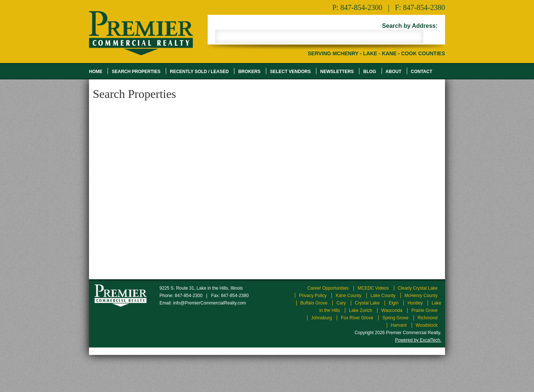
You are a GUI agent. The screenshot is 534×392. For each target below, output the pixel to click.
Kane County (348, 296)
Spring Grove (395, 318)
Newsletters (337, 72)
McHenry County (421, 296)
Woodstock (427, 325)
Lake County (383, 296)
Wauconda (392, 310)
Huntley (415, 303)
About (394, 72)
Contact (422, 72)
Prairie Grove (424, 310)
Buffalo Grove (314, 303)
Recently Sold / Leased (199, 72)
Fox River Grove (357, 318)
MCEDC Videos (373, 288)
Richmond (428, 318)
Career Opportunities (328, 288)
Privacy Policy (313, 296)
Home (96, 72)
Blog (370, 72)
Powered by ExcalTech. (418, 340)
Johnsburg (322, 318)
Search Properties (136, 72)
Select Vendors (290, 72)
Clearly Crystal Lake (418, 288)
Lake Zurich (361, 310)
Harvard (399, 325)
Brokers (249, 72)
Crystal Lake (367, 303)
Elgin (394, 303)
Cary (341, 303)
